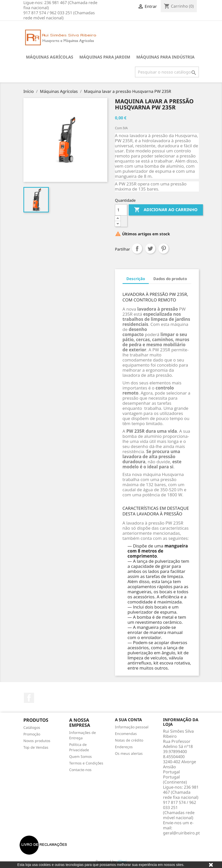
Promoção (32, 734)
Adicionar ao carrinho (166, 210)
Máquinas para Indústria (165, 57)
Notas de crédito (129, 740)
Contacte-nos (80, 770)
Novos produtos (37, 741)
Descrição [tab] (136, 279)
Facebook (29, 698)
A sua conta (128, 720)
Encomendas (126, 734)
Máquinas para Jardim (105, 57)
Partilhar (137, 249)
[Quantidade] (121, 210)
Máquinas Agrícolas (50, 57)
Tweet (150, 249)
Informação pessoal (132, 727)
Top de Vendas (36, 747)
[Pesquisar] (167, 72)
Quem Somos (80, 756)
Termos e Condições (86, 763)
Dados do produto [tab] (170, 279)
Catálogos (32, 727)
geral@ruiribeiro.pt (181, 833)
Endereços (124, 747)
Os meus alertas (129, 753)
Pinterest (164, 249)
